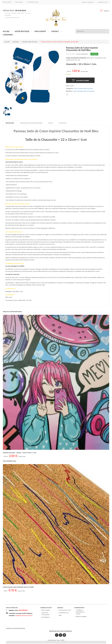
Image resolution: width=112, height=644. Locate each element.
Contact (55, 31)
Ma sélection (46, 617)
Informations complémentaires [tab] (31, 123)
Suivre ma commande (45, 614)
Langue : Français (88, 2)
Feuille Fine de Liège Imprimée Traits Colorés (18, 587)
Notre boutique (22, 31)
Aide (60, 615)
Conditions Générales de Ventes (80, 612)
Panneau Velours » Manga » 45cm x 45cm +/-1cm (20, 453)
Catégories (8, 35)
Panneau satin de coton (30, 42)
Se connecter (32, 2)
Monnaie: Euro (104, 2)
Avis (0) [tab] (51, 123)
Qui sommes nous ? (65, 610)
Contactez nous (64, 613)
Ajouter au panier (83, 81)
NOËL (75, 88)
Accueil (6, 31)
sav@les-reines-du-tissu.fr (24, 616)
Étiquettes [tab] (63, 123)
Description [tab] (10, 123)
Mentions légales (81, 617)
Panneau (16, 42)
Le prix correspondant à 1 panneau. (84, 91)
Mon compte (7, 2)
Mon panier (19, 2)
